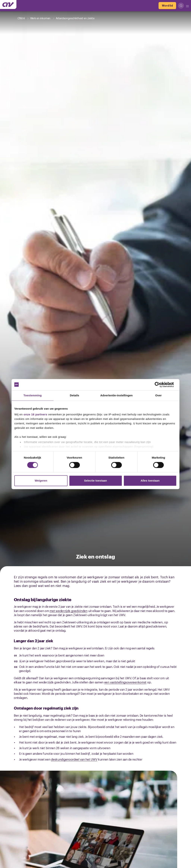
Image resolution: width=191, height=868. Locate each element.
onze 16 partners (35, 414)
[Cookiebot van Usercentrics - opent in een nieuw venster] (160, 385)
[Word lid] (167, 6)
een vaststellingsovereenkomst (125, 682)
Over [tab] (158, 395)
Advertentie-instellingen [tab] (116, 395)
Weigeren (41, 481)
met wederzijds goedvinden (69, 611)
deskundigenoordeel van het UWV (74, 759)
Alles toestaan (150, 481)
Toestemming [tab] (33, 395)
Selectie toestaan (96, 481)
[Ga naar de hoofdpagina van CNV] (8, 4)
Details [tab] (75, 395)
